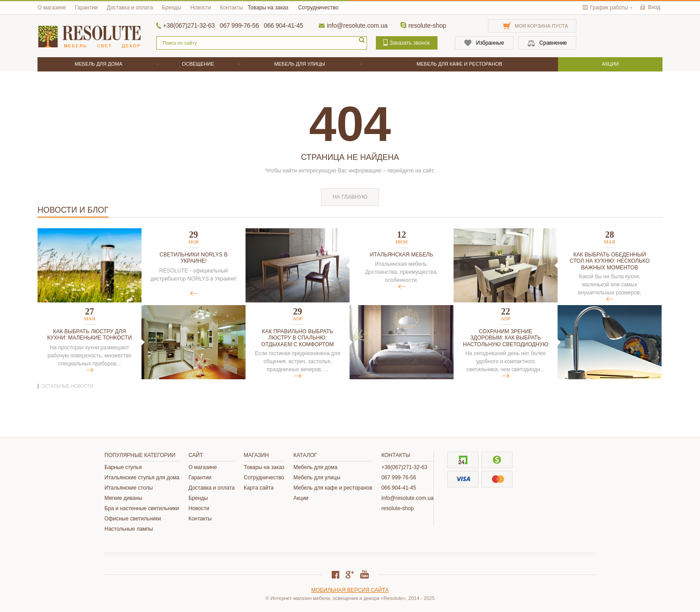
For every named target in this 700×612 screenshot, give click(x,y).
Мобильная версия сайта (350, 590)
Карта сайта (259, 488)
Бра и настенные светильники (142, 508)
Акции (301, 498)
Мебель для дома (315, 467)
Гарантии (86, 8)
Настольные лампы (129, 529)
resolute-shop (427, 25)
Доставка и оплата (130, 8)
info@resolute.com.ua (357, 25)
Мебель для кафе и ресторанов (333, 488)
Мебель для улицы (317, 478)
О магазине (52, 8)
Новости (200, 8)
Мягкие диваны (123, 498)
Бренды (172, 8)
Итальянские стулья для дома (142, 478)
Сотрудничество (318, 8)
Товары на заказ (268, 8)
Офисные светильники (133, 519)
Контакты (232, 8)
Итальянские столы (129, 488)
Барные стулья (123, 467)
